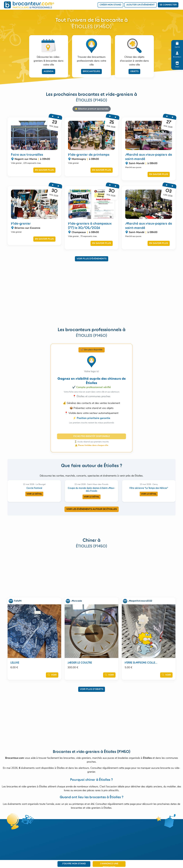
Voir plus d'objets (92, 689)
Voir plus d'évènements (92, 259)
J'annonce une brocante (109, 865)
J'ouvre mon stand (74, 864)
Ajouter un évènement (141, 5)
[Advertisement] (91, 296)
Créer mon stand (110, 5)
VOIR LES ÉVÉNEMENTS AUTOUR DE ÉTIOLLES (92, 509)
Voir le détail (34, 494)
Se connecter (168, 5)
